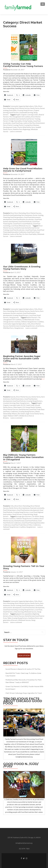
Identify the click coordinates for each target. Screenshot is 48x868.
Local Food (14, 226)
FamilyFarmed (14, 119)
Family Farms (35, 108)
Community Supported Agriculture (22, 106)
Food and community (37, 508)
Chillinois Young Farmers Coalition (32, 322)
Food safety (13, 110)
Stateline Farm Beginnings (21, 129)
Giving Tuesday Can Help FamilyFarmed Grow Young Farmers (23, 65)
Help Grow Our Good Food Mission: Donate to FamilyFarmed (23, 170)
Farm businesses (27, 215)
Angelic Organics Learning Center (27, 115)
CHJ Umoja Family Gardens (32, 407)
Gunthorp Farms (34, 618)
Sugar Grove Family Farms (35, 414)
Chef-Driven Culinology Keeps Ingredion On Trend (24, 693)
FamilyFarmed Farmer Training (30, 119)
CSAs (36, 106)
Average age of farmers (24, 516)
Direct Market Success (22, 108)
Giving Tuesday (28, 121)
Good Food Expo (17, 123)
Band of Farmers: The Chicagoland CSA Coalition (24, 116)
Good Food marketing (10, 610)
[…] (43, 379)
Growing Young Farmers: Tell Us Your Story (24, 567)
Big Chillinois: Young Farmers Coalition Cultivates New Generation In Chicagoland (23, 457)
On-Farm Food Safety (29, 234)
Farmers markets (16, 313)
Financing (6, 217)
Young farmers (14, 317)
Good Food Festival (31, 521)
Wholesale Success (25, 226)
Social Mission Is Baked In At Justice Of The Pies (23, 669)
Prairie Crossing (13, 125)
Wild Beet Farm (8, 328)
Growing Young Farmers (25, 110)
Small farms (40, 326)
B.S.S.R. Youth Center (28, 405)
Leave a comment (16, 131)
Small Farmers (14, 112)
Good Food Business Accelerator (23, 219)
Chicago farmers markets (12, 322)
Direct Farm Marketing (18, 213)
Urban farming (28, 514)
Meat (18, 403)
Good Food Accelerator (17, 230)
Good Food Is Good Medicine (23, 224)
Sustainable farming (26, 112)
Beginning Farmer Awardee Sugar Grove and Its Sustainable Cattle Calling (22, 359)
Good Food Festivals (25, 221)
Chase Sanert (17, 407)
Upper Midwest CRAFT (11, 416)
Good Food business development (28, 510)
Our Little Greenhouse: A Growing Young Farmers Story (22, 268)
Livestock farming (9, 403)
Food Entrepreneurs (17, 217)
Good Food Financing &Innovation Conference (24, 231)
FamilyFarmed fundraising (12, 215)
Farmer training (38, 215)
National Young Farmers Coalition (14, 527)
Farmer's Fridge (8, 121)
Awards (13, 397)
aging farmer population (24, 614)
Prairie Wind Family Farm (26, 127)
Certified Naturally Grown (31, 320)
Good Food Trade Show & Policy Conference (26, 525)
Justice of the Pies (29, 123)
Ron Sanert (21, 414)
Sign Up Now (24, 655)
